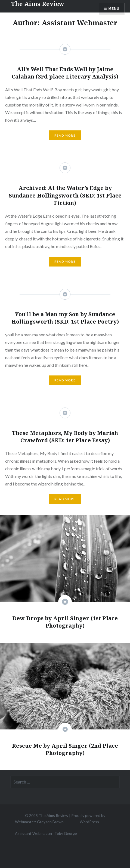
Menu (114, 9)
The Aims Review (53, 815)
